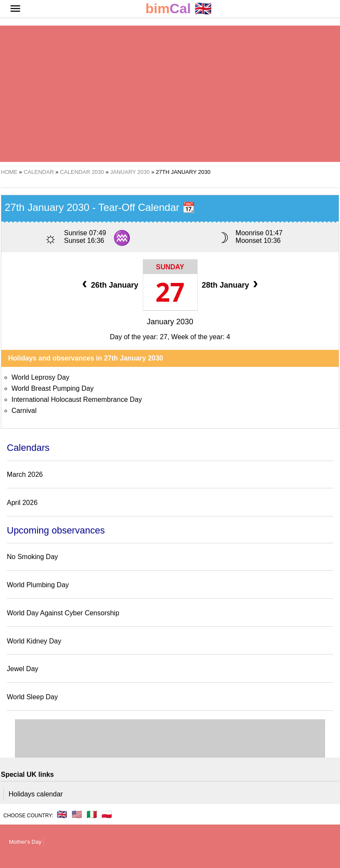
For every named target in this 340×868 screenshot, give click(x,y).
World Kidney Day (34, 641)
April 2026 (22, 503)
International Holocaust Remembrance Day (77, 399)
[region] (170, 94)
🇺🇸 (77, 814)
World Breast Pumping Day (53, 388)
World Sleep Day (32, 697)
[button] (15, 9)
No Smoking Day (32, 557)
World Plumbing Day (38, 585)
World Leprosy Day (40, 377)
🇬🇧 (179, 9)
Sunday (170, 267)
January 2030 (170, 322)
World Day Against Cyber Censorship (63, 613)
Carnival (24, 411)
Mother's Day (25, 842)
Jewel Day (23, 669)
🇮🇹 (92, 814)
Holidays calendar (36, 794)
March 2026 (25, 474)
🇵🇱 (107, 814)
